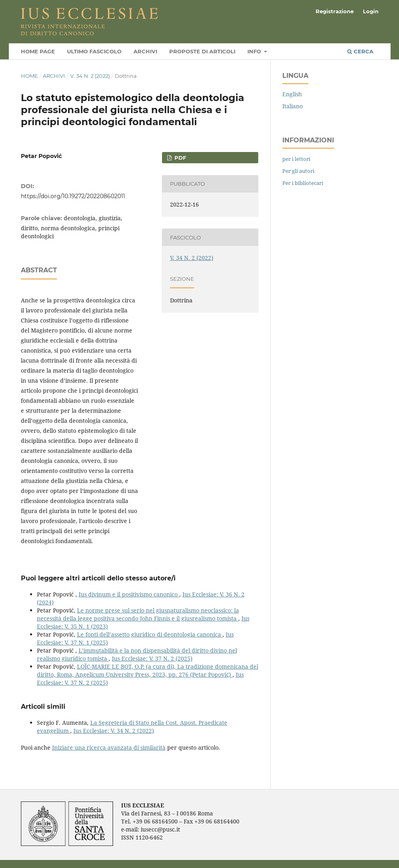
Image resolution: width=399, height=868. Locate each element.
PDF (179, 158)
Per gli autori (298, 171)
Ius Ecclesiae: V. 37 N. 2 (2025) (152, 658)
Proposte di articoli (202, 51)
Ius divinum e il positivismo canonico (129, 594)
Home (29, 76)
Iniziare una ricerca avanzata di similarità (109, 747)
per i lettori (296, 159)
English (292, 94)
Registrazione (335, 11)
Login (371, 11)
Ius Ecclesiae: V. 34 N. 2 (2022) (114, 731)
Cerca (360, 51)
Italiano (293, 106)
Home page (38, 51)
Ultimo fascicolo (94, 51)
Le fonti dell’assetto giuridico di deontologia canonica (150, 634)
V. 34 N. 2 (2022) (90, 76)
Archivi (145, 51)
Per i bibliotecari (303, 183)
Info (255, 51)
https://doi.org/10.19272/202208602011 (73, 196)
